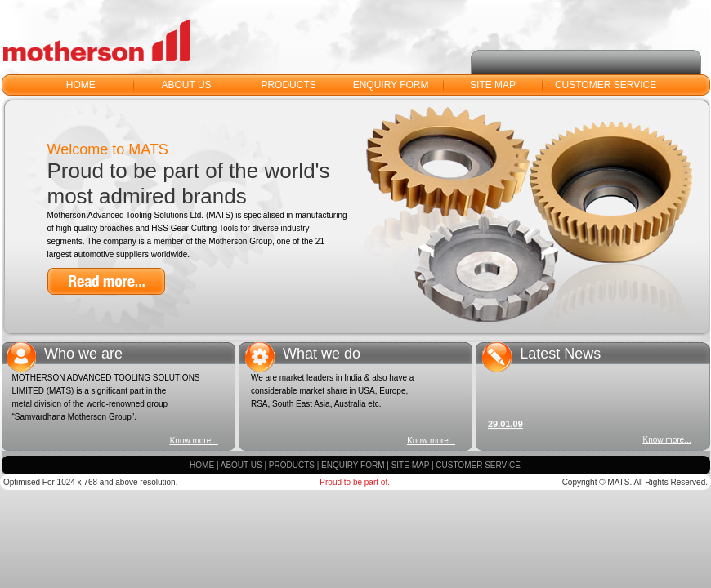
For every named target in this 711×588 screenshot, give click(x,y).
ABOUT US (186, 85)
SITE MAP (493, 85)
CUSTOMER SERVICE (606, 85)
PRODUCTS (288, 85)
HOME (81, 85)
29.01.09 (505, 426)
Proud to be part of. (355, 482)
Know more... (194, 441)
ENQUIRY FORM (391, 85)
